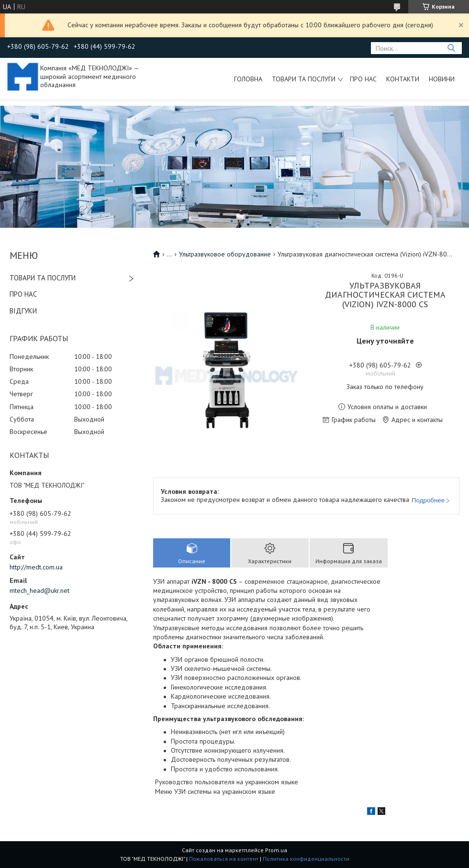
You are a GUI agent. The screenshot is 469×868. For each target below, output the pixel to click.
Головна (248, 79)
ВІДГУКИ (23, 311)
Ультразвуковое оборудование (225, 254)
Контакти (403, 79)
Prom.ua (276, 850)
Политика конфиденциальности (306, 859)
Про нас (363, 79)
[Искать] (451, 48)
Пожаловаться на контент (224, 859)
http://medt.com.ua (36, 567)
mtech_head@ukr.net (39, 590)
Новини (442, 79)
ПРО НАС (23, 294)
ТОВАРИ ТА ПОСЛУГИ (43, 278)
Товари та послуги (304, 79)
